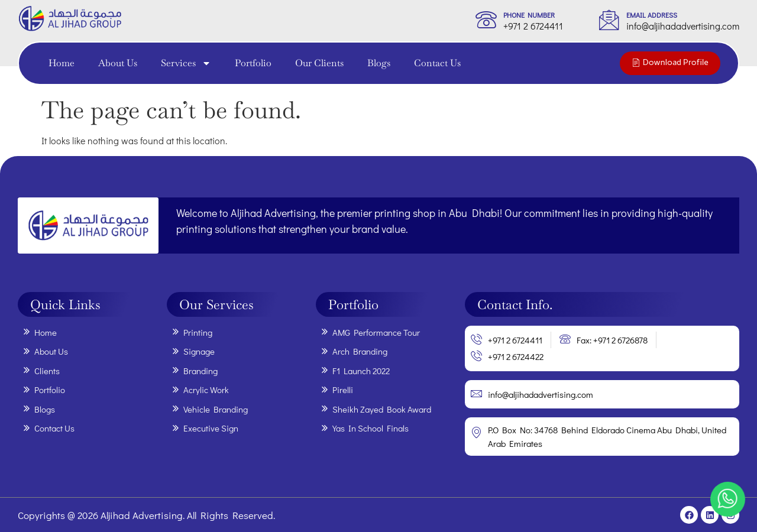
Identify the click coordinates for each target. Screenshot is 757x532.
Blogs (379, 63)
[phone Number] (486, 20)
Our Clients (319, 63)
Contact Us (437, 63)
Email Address (652, 15)
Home (62, 63)
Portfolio (253, 63)
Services (186, 63)
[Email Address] (609, 20)
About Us (118, 63)
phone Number (529, 15)
